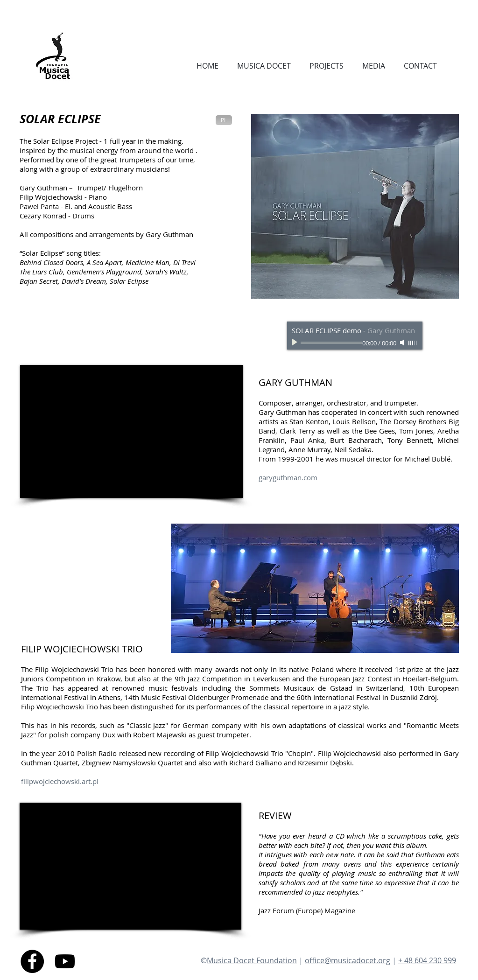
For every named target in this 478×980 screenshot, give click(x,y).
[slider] (413, 343)
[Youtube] (65, 961)
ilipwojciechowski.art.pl (62, 781)
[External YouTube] (131, 431)
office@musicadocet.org (348, 960)
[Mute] (403, 343)
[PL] (224, 120)
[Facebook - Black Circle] (32, 961)
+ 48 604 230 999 (427, 960)
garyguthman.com (288, 477)
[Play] (295, 343)
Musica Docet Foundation (252, 960)
